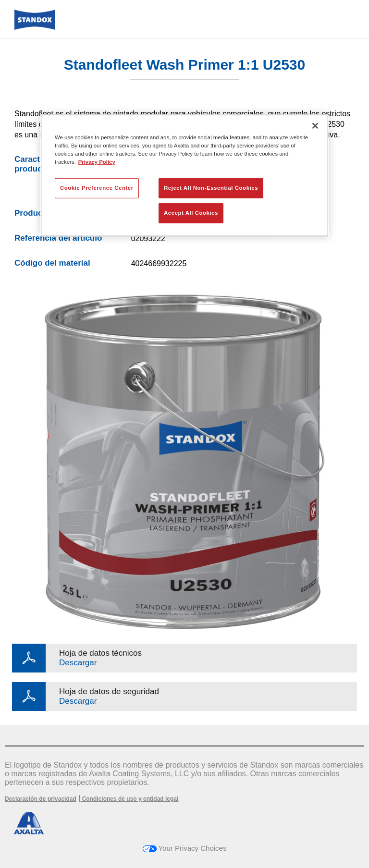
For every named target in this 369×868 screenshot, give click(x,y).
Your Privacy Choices (185, 848)
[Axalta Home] (35, 27)
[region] (184, 176)
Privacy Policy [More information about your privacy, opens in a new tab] (97, 162)
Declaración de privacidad (41, 799)
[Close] (315, 126)
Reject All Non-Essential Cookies (211, 188)
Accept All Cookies (191, 213)
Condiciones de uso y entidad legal (129, 799)
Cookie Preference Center (97, 188)
